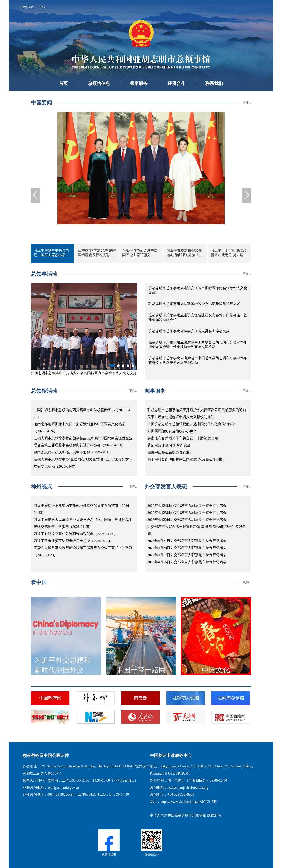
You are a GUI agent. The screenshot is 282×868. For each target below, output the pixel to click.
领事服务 (139, 83)
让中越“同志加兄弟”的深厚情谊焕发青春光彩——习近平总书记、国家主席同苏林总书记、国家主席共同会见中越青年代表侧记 (97, 253)
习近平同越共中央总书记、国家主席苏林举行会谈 (51, 253)
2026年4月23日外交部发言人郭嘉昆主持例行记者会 (187, 513)
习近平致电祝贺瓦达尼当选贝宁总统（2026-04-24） (74, 541)
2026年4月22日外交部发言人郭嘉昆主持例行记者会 (187, 520)
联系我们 (214, 83)
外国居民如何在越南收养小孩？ (172, 431)
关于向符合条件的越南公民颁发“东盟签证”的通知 (186, 459)
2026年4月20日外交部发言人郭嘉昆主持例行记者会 (187, 548)
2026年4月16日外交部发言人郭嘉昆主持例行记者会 (187, 562)
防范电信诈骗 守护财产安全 (169, 445)
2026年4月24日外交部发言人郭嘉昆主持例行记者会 (187, 506)
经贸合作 (176, 83)
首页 (63, 83)
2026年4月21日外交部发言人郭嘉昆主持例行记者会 (187, 541)
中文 (43, 7)
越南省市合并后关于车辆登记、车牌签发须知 (183, 438)
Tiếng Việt (27, 7)
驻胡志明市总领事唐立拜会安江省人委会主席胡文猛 (189, 331)
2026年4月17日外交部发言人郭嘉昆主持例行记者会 (187, 555)
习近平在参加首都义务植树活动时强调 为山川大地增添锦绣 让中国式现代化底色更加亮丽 (185, 253)
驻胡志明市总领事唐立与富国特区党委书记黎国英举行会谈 (194, 304)
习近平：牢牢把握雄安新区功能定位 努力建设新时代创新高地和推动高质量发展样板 (229, 253)
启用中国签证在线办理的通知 (170, 452)
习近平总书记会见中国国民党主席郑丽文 (140, 253)
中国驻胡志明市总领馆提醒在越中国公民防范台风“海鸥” (191, 424)
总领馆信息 (99, 83)
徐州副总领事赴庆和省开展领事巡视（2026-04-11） (74, 452)
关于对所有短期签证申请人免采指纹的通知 (181, 417)
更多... (247, 103)
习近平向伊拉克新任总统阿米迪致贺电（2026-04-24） (75, 534)
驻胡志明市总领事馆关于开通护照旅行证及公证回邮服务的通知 (197, 410)
